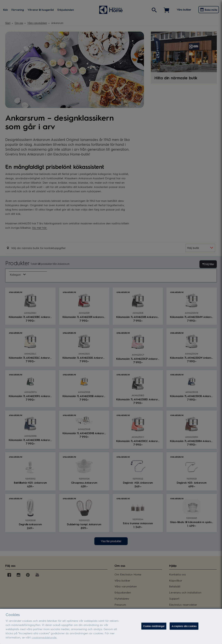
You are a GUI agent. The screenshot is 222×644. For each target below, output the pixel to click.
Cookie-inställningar (154, 629)
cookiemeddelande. (44, 640)
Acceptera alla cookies (184, 629)
